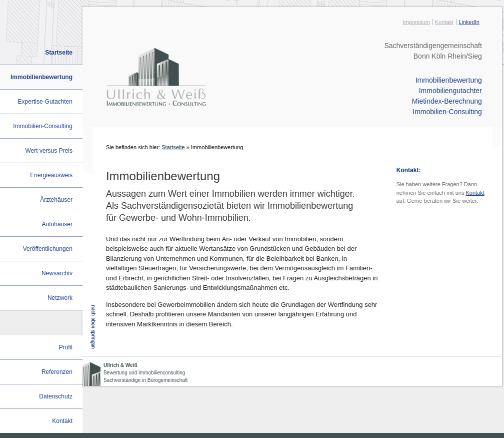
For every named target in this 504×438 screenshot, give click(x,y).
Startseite (173, 147)
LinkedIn (469, 22)
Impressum (416, 22)
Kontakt (444, 22)
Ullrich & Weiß (120, 365)
